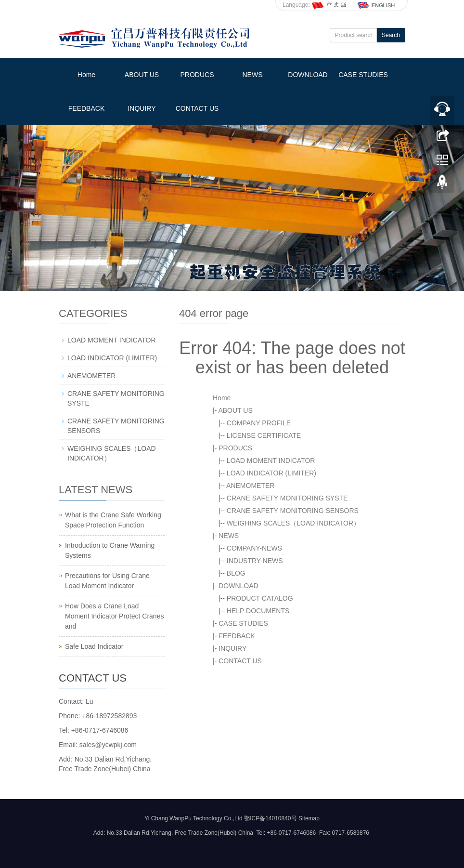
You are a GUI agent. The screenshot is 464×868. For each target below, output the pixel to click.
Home (86, 75)
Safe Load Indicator (94, 646)
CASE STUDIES (363, 75)
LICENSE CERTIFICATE (264, 435)
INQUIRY (142, 108)
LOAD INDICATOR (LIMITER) (271, 473)
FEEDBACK (86, 108)
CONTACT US (197, 108)
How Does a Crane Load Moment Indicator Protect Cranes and (114, 616)
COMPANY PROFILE (259, 423)
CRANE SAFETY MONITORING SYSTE (287, 498)
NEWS (253, 75)
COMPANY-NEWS (254, 548)
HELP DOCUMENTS (258, 611)
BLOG (236, 573)
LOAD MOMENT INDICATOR (271, 460)
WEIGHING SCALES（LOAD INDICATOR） (293, 523)
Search (391, 35)
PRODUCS (197, 75)
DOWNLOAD (308, 75)
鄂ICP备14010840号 (270, 818)
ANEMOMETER (250, 486)
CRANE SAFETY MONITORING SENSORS (293, 511)
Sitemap (309, 818)
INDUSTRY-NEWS (255, 561)
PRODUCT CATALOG (260, 598)
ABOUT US (142, 75)
